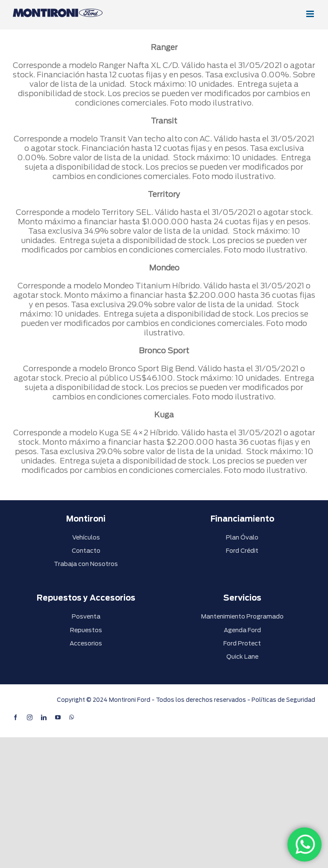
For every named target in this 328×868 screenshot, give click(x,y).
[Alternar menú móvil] (311, 14)
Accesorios (86, 643)
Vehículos (86, 537)
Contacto (86, 551)
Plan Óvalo (242, 537)
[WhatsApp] (305, 845)
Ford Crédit (242, 551)
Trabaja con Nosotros (86, 564)
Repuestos (86, 630)
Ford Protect (242, 643)
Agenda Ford (242, 630)
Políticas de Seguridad (283, 700)
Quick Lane (242, 657)
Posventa (86, 616)
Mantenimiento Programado (242, 616)
